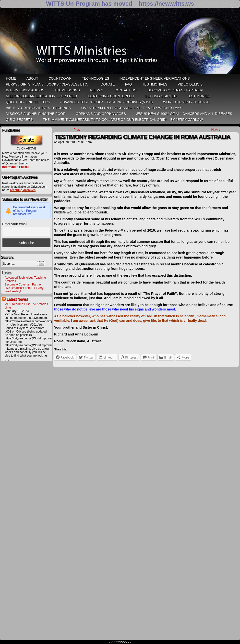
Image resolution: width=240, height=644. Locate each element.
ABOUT (32, 78)
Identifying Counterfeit (111, 96)
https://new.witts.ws (166, 4)
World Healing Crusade (186, 102)
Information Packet (15, 167)
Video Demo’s (190, 84)
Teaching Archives (23, 190)
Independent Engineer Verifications (155, 78)
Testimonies (198, 96)
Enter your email (15, 224)
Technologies (95, 78)
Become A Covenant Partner (23, 285)
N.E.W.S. (97, 90)
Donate (108, 84)
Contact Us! (126, 90)
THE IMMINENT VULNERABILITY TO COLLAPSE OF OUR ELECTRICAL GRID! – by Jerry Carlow (123, 120)
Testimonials (155, 84)
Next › (216, 130)
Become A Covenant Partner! (175, 90)
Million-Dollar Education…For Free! (42, 96)
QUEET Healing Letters (28, 102)
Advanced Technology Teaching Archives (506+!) (106, 102)
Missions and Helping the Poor (36, 114)
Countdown (60, 78)
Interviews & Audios (25, 90)
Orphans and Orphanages (101, 114)
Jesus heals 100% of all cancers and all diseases (184, 114)
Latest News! (17, 299)
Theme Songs (67, 90)
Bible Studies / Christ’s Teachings (38, 108)
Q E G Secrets (19, 120)
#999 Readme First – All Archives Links (26, 306)
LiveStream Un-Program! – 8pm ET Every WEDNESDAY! (131, 108)
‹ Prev (76, 130)
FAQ (129, 84)
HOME (11, 78)
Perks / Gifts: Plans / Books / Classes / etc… (48, 84)
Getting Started (161, 96)
